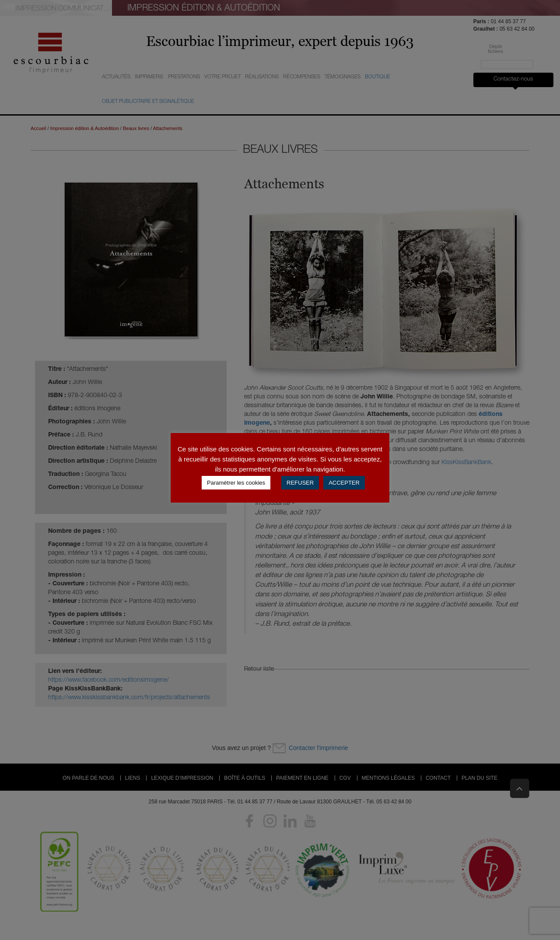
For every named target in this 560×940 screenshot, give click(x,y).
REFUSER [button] (300, 483)
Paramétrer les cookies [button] (236, 483)
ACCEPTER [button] (344, 483)
